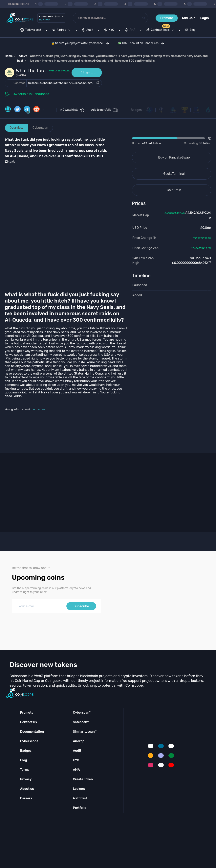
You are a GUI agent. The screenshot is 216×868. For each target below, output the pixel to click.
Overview (16, 128)
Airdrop (79, 741)
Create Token (83, 779)
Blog (24, 760)
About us (27, 789)
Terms (25, 770)
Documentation (32, 732)
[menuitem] (31, 30)
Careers (26, 798)
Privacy (26, 779)
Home (9, 56)
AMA (76, 770)
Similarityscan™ (85, 732)
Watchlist (80, 798)
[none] (62, 30)
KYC (76, 760)
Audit (77, 751)
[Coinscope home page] (20, 18)
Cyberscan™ (82, 713)
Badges (136, 110)
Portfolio (80, 808)
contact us (39, 409)
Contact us (29, 722)
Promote (167, 18)
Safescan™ (81, 722)
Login (205, 18)
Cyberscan (40, 128)
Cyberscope (29, 741)
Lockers (79, 789)
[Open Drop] (172, 141)
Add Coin (189, 18)
